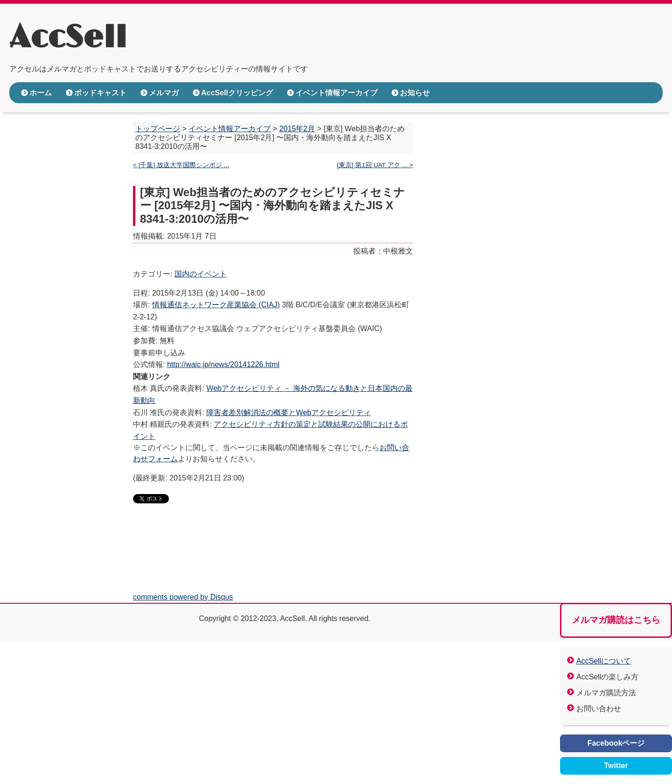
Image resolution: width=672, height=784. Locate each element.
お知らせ (415, 93)
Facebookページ (616, 743)
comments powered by (183, 597)
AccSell (68, 38)
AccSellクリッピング (237, 93)
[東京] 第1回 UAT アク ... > (375, 165)
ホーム (41, 93)
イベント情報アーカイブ (336, 93)
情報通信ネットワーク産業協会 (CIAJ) (216, 305)
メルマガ (164, 93)
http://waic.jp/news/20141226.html (223, 364)
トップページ (158, 129)
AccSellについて (604, 661)
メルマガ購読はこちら (616, 620)
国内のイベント (201, 274)
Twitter (616, 766)
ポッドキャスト (100, 93)
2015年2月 (297, 129)
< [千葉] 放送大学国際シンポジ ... (181, 165)
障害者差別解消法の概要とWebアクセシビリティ (289, 413)
